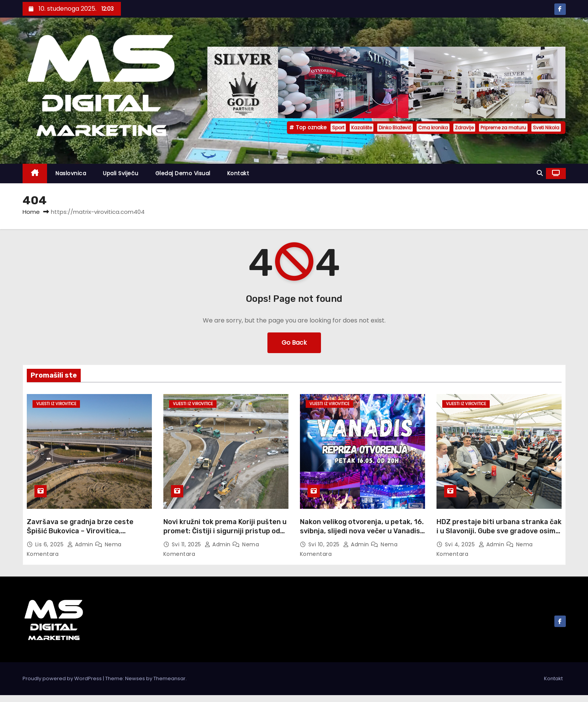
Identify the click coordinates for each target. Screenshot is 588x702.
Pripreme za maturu (503, 128)
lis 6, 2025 (50, 544)
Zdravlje (464, 128)
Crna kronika (433, 128)
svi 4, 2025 (461, 544)
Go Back (294, 343)
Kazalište (362, 128)
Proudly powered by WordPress (63, 678)
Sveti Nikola (546, 128)
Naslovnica (71, 173)
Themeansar (169, 678)
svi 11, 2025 (187, 544)
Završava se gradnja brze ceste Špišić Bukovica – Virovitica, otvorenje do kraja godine (80, 531)
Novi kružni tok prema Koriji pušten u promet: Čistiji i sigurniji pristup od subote (225, 531)
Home (31, 212)
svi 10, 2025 (325, 544)
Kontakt (238, 173)
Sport (338, 128)
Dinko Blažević (395, 128)
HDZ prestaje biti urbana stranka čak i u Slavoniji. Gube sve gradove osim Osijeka (499, 531)
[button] (540, 173)
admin (81, 544)
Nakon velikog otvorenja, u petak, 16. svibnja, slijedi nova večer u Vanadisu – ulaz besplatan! (362, 531)
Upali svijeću (121, 173)
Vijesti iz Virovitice (56, 404)
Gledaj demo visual (183, 173)
